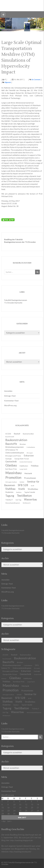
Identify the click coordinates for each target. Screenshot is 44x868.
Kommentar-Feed (11, 401)
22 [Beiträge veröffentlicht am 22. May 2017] (3, 811)
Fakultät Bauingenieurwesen (16, 300)
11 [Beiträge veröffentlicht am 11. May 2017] (20, 804)
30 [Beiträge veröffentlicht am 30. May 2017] (8, 814)
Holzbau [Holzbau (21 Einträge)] (35, 466)
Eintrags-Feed (10, 396)
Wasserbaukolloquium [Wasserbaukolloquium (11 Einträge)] (13, 503)
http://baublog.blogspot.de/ (22, 840)
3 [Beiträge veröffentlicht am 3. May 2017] (14, 801)
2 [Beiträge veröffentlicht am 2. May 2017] (8, 801)
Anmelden (8, 391)
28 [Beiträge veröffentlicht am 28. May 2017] (38, 811)
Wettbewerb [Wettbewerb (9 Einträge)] (27, 503)
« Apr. (4, 821)
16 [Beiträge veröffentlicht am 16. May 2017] (8, 807)
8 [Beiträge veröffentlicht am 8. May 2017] (2, 804)
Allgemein (8, 82)
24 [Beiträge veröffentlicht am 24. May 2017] (14, 811)
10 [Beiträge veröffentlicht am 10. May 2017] (14, 804)
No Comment (35, 79)
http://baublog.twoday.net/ (20, 852)
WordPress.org (10, 405)
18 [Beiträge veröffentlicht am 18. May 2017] (20, 807)
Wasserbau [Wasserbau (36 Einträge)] (17, 712)
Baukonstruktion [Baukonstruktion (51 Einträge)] (25, 658)
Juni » (9, 821)
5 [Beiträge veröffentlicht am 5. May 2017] (26, 801)
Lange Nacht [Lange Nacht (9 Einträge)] (31, 682)
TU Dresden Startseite (13, 303)
